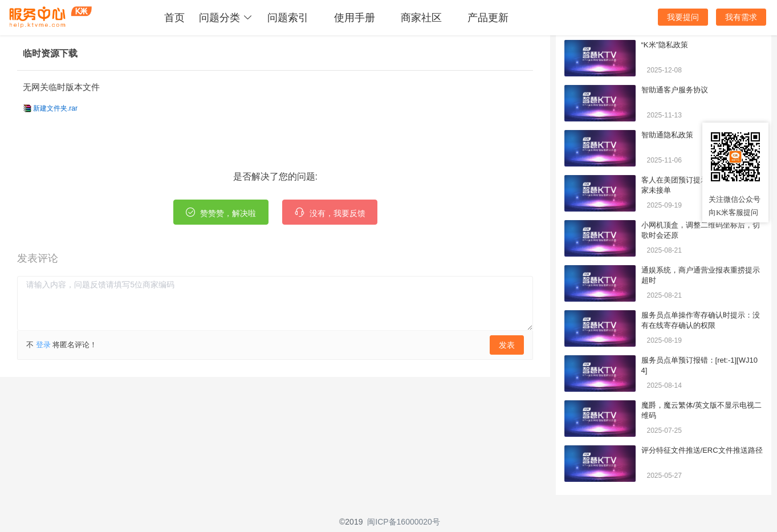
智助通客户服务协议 (675, 90)
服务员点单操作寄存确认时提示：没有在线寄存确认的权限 (701, 320)
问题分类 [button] (226, 18)
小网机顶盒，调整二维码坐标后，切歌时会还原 (701, 230)
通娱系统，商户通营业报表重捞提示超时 (701, 275)
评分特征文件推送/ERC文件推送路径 (702, 450)
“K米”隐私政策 (665, 45)
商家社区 (421, 18)
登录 (43, 345)
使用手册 (355, 18)
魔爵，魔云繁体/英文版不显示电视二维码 (702, 410)
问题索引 (288, 18)
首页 (174, 18)
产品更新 (488, 18)
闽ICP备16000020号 (404, 522)
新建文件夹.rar (55, 108)
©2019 (351, 522)
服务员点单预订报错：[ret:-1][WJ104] (699, 365)
